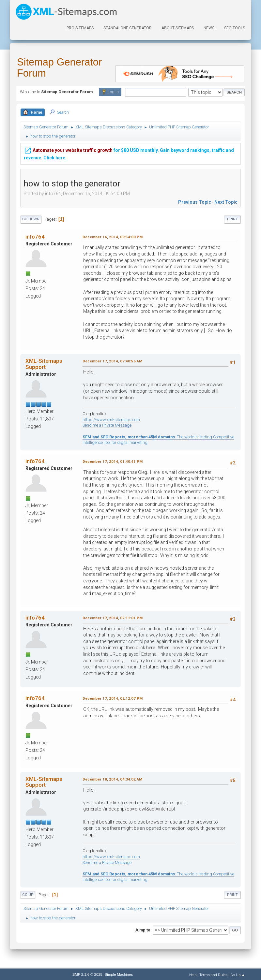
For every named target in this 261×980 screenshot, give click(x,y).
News (209, 28)
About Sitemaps (178, 28)
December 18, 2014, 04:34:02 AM (112, 779)
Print (232, 219)
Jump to (142, 930)
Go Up (28, 895)
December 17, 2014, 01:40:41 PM (113, 461)
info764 (35, 237)
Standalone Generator (128, 28)
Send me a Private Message (107, 425)
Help (193, 975)
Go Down (31, 219)
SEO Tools (235, 28)
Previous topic (195, 202)
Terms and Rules (213, 975)
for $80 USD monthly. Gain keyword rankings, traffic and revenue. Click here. (129, 153)
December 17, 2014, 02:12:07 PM (113, 698)
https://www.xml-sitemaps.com (111, 420)
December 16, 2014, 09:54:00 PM (113, 237)
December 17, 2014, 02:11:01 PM (113, 618)
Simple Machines (119, 974)
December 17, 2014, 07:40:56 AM (112, 361)
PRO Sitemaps (80, 28)
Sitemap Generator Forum (59, 68)
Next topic (226, 202)
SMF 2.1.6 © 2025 (87, 974)
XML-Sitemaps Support (44, 364)
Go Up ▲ (238, 975)
